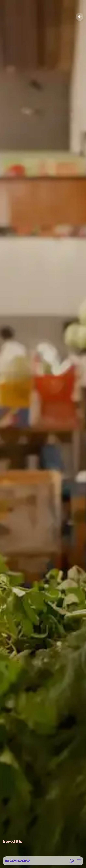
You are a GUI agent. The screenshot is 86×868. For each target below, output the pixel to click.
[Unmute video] (80, 17)
